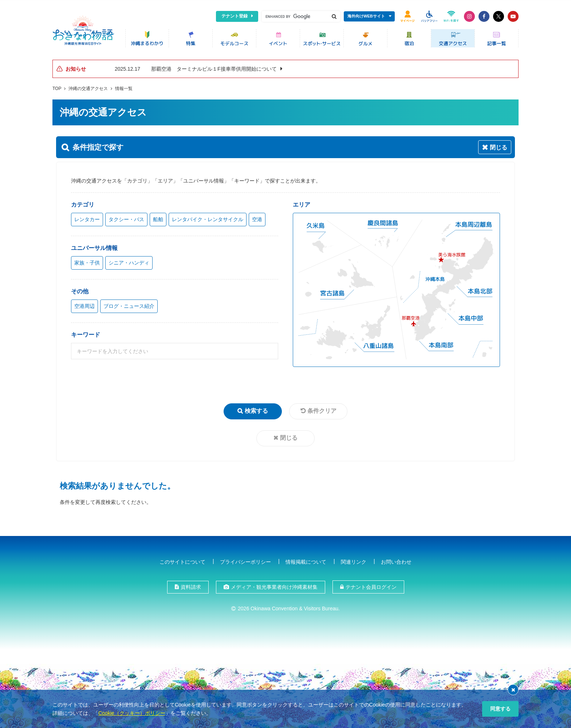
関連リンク (354, 560)
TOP (57, 87)
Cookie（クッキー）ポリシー (132, 713)
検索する (256, 409)
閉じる (289, 436)
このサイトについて (182, 560)
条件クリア (322, 409)
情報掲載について (306, 560)
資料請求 (191, 586)
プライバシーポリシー (245, 560)
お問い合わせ (396, 560)
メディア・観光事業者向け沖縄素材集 (274, 586)
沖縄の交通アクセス (88, 87)
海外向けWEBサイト (366, 16)
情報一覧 (124, 87)
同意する (500, 709)
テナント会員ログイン (371, 586)
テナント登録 (235, 16)
